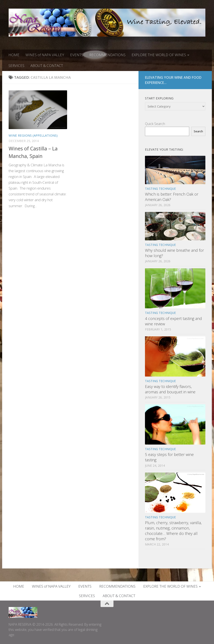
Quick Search (155, 124)
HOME (14, 55)
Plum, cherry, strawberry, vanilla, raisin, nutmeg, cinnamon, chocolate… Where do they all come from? (173, 531)
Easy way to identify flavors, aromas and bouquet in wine (170, 389)
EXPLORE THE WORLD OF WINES (159, 55)
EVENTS (77, 55)
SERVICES (16, 66)
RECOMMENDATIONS (107, 55)
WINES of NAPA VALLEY (45, 55)
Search (198, 131)
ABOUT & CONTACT (47, 66)
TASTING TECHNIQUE (160, 189)
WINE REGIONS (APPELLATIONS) (33, 135)
